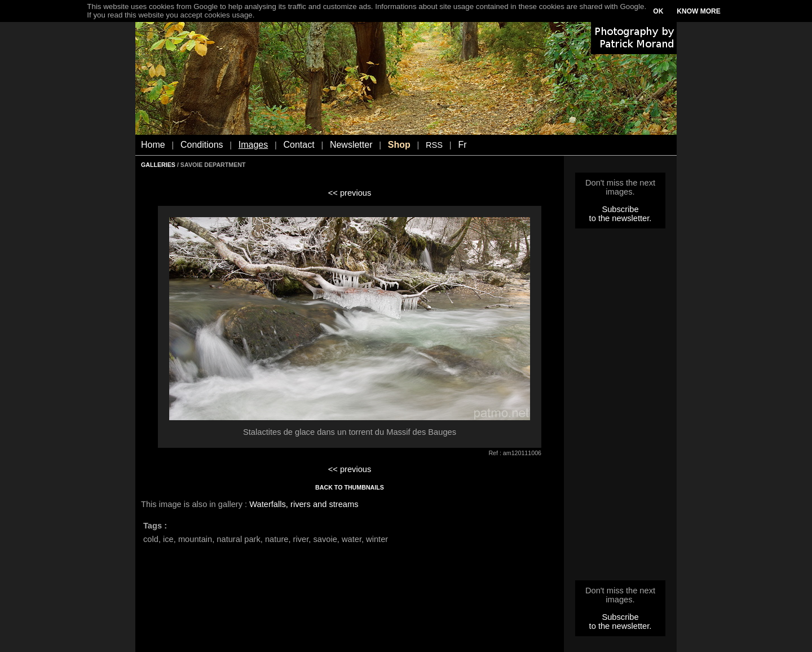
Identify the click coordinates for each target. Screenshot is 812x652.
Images (253, 145)
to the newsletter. (621, 218)
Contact (299, 145)
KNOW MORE (698, 11)
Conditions (202, 145)
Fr (462, 145)
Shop (399, 145)
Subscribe (620, 209)
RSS (434, 145)
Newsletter (351, 145)
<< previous (350, 193)
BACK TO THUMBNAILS (350, 487)
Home (153, 145)
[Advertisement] (620, 408)
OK (658, 11)
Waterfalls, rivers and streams (304, 504)
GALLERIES (158, 165)
